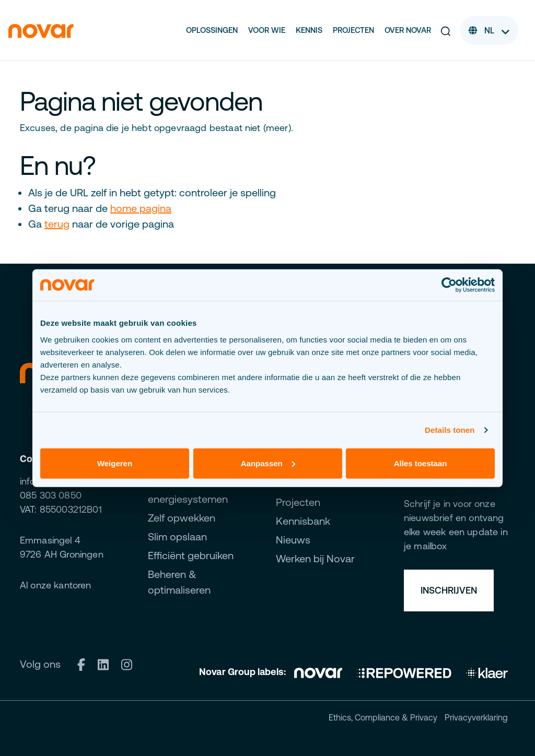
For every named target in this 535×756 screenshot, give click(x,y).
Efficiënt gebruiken (191, 555)
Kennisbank (303, 521)
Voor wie (267, 30)
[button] (446, 30)
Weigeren (115, 463)
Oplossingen (212, 30)
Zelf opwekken (182, 518)
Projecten (353, 30)
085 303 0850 (51, 495)
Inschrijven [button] (449, 590)
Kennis (309, 30)
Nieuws (293, 540)
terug (57, 224)
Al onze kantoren (56, 585)
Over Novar (408, 30)
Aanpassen (268, 463)
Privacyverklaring (476, 717)
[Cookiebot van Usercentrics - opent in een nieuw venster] (449, 285)
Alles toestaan (421, 463)
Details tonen (450, 430)
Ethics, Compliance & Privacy (383, 717)
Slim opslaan (177, 536)
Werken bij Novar (315, 558)
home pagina (141, 208)
